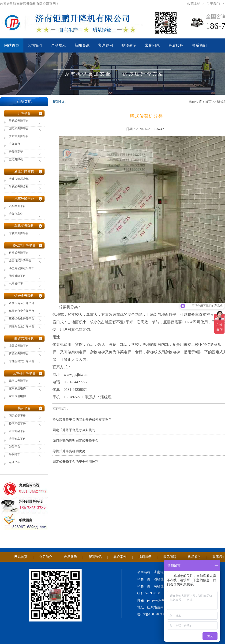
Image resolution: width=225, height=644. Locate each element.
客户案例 (105, 45)
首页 (208, 102)
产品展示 (59, 45)
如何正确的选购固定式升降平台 (75, 441)
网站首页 (12, 45)
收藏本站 (194, 4)
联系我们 (199, 45)
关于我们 (213, 4)
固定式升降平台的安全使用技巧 (75, 462)
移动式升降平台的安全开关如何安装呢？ (82, 420)
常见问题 (152, 45)
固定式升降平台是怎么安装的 (74, 430)
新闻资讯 (82, 45)
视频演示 (129, 45)
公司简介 (35, 45)
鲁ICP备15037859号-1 (153, 614)
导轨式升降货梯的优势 (69, 451)
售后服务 (176, 45)
